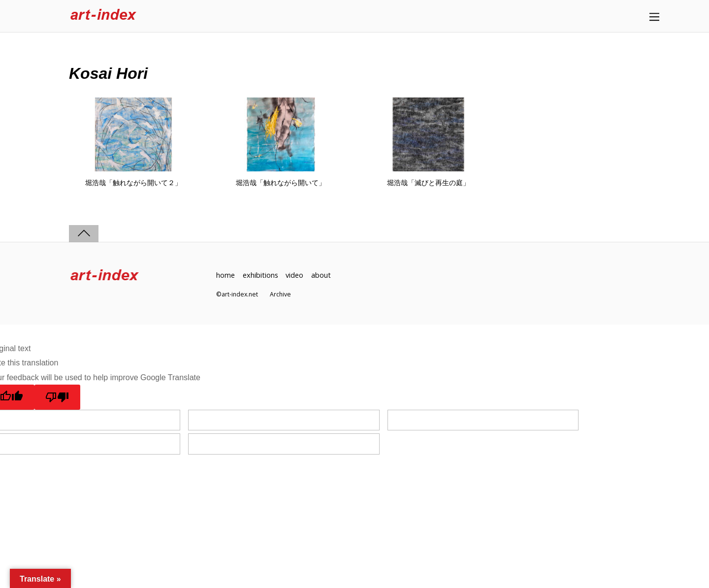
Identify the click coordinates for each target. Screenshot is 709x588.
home (226, 275)
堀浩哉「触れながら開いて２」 (133, 183)
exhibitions (260, 275)
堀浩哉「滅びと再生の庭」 (428, 183)
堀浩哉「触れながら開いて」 (281, 183)
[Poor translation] (57, 397)
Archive (280, 294)
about (321, 275)
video (294, 275)
